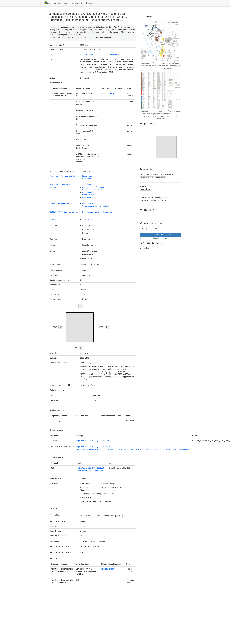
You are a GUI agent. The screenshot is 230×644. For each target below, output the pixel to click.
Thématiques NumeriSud (59, 203)
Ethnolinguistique (89, 192)
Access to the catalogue (161, 235)
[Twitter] (142, 229)
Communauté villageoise (92, 190)
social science (88, 219)
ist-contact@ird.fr (108, 93)
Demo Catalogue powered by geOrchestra (63, 3)
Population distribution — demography (97, 212)
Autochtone (87, 185)
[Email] (163, 229)
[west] (55, 327)
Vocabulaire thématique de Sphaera (64, 176)
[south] (74, 348)
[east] (101, 327)
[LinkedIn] (156, 229)
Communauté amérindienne (93, 187)
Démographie (88, 203)
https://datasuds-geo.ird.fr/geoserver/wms (93, 441)
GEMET (53, 219)
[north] (74, 306)
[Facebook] (149, 229)
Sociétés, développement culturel (95, 206)
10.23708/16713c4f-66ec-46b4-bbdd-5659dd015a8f (101, 55)
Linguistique (87, 176)
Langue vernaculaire (90, 195)
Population (87, 179)
